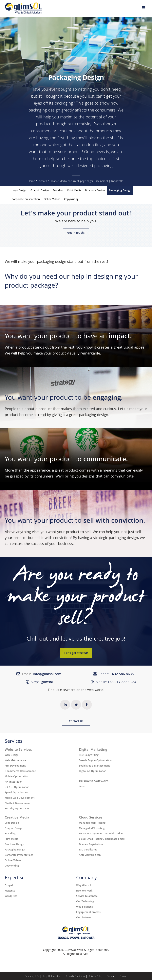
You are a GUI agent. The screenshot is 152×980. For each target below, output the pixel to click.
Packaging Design (120, 191)
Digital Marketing (93, 750)
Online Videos (52, 199)
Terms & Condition (75, 976)
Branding (58, 191)
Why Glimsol (83, 886)
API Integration (14, 782)
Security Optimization (18, 809)
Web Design (12, 755)
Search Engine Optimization (95, 761)
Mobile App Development (20, 798)
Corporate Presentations (19, 855)
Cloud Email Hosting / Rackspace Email (102, 839)
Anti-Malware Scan (90, 855)
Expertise (15, 879)
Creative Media (58, 181)
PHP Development (15, 766)
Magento (10, 891)
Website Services (18, 750)
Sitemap (111, 976)
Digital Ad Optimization (93, 772)
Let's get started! (76, 653)
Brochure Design (95, 191)
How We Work (84, 891)
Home (31, 181)
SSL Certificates (88, 850)
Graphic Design (40, 191)
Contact (123, 976)
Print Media (74, 191)
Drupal (9, 886)
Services (42, 181)
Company (86, 879)
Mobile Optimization (17, 777)
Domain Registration (91, 845)
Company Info (32, 976)
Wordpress (11, 896)
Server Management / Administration (101, 834)
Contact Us (76, 722)
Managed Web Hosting (92, 823)
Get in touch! (76, 233)
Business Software (94, 782)
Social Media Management (94, 766)
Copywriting (71, 199)
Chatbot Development (18, 804)
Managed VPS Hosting (92, 829)
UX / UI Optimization (17, 788)
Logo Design (19, 191)
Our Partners (84, 918)
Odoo (82, 787)
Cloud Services (91, 818)
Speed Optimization (16, 793)
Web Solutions (85, 907)
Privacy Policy (96, 976)
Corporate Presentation (26, 199)
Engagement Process (88, 913)
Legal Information (52, 976)
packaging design (52, 262)
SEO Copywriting (89, 755)
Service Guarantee (87, 896)
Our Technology (85, 902)
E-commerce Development (20, 772)
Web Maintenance (15, 761)
